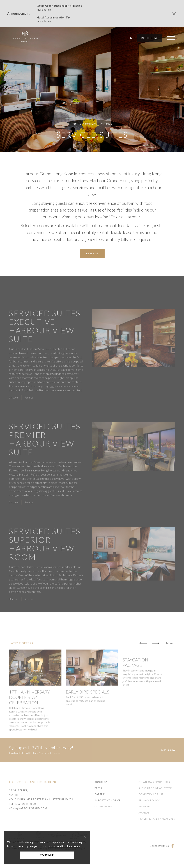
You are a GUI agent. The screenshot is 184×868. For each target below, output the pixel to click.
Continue (47, 855)
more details (44, 10)
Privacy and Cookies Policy (64, 846)
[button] (129, 38)
